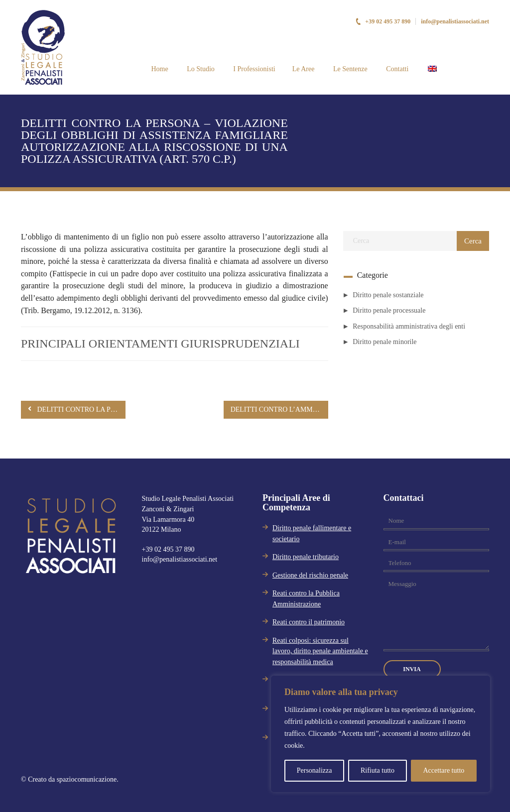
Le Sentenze (349, 69)
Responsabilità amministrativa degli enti (409, 326)
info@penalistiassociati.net (455, 21)
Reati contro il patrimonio (309, 622)
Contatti (397, 69)
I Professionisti (254, 69)
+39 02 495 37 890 (383, 21)
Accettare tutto (444, 770)
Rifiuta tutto (378, 770)
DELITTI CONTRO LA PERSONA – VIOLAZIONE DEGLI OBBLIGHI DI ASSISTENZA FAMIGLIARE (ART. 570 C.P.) (77, 409)
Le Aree (304, 69)
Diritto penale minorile (384, 342)
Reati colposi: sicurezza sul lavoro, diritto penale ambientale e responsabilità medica (320, 651)
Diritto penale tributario (306, 557)
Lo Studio (200, 69)
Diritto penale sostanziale (388, 295)
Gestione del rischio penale (310, 575)
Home (159, 69)
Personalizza (315, 770)
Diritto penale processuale (389, 310)
